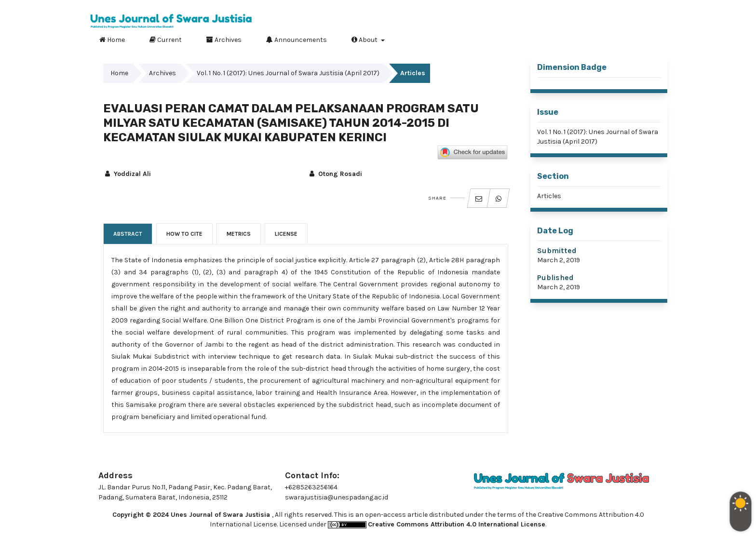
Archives (224, 40)
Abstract (128, 234)
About (365, 40)
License (286, 234)
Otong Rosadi (335, 174)
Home (112, 40)
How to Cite (184, 234)
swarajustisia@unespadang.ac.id (337, 497)
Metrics (239, 234)
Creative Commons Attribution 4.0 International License (457, 524)
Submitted (557, 250)
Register (618, 7)
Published (555, 277)
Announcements (297, 40)
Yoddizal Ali (127, 174)
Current (166, 40)
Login (656, 7)
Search (652, 38)
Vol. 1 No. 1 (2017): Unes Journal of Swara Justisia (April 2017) (288, 73)
